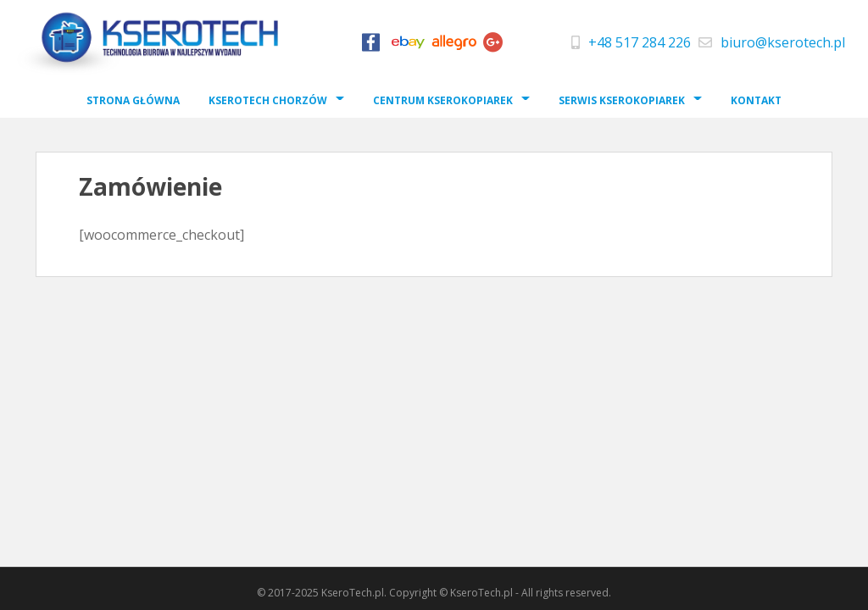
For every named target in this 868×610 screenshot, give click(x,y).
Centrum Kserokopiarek (443, 100)
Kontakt (756, 100)
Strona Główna (133, 100)
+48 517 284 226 (640, 42)
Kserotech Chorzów (268, 100)
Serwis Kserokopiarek (622, 100)
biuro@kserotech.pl (783, 42)
